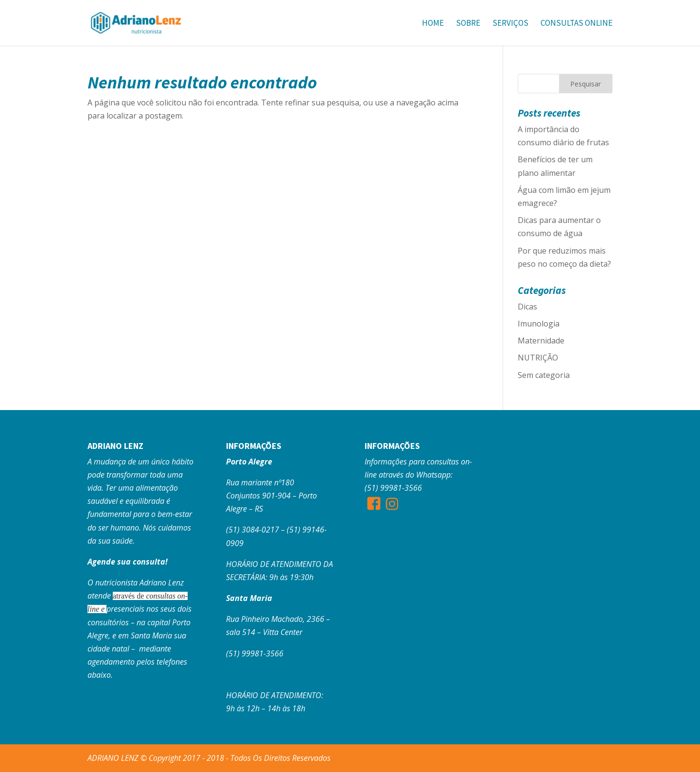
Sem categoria (544, 375)
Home (433, 24)
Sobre (468, 24)
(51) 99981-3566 (255, 653)
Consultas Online (577, 24)
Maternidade (541, 341)
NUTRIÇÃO (538, 358)
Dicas (527, 307)
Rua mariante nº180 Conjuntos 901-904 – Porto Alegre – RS (271, 496)
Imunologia (539, 324)
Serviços (510, 24)
